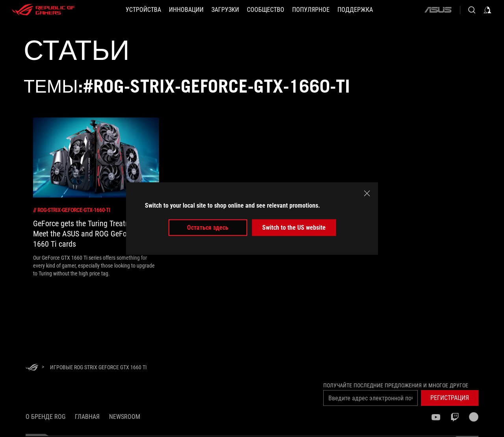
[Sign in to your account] (487, 10)
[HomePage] (32, 368)
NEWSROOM (125, 417)
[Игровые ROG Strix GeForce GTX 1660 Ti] (98, 367)
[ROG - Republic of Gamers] (43, 10)
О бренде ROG (45, 417)
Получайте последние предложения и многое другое (396, 385)
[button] (143, 10)
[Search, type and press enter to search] (472, 10)
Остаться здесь (208, 228)
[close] (367, 193)
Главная (87, 417)
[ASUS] (438, 10)
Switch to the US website (294, 228)
